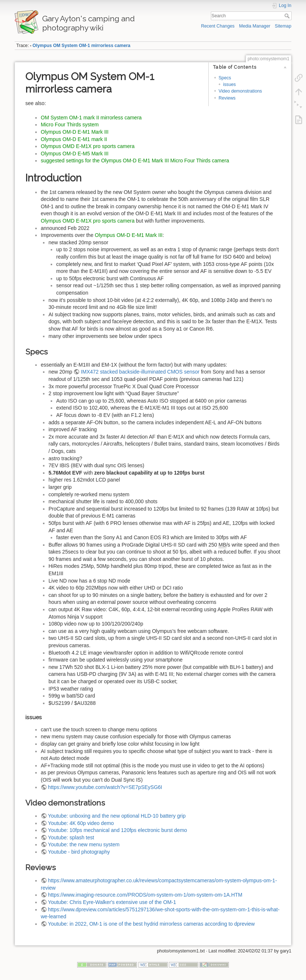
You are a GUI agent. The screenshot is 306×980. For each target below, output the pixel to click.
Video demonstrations (240, 91)
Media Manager (255, 26)
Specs (225, 78)
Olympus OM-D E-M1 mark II (74, 139)
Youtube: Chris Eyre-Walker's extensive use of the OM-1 (112, 902)
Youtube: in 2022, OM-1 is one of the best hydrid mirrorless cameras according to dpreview (152, 924)
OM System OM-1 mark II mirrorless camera (91, 118)
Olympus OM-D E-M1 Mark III (75, 132)
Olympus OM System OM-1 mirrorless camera (82, 46)
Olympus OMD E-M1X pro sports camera (88, 146)
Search (288, 16)
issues (229, 84)
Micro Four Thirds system (70, 125)
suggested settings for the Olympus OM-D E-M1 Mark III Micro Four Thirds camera (135, 161)
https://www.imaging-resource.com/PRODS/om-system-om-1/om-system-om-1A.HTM (145, 895)
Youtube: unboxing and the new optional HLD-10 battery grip (117, 816)
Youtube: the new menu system (84, 844)
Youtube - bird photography (79, 852)
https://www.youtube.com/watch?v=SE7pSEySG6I (105, 787)
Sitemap (283, 26)
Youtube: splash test (71, 837)
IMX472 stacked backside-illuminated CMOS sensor (140, 372)
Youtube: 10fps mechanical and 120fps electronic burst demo (118, 830)
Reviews (227, 98)
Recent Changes (218, 26)
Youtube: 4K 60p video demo (81, 823)
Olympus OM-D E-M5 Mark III (75, 154)
